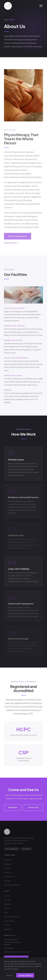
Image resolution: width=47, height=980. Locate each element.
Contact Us (33, 807)
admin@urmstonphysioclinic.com (17, 952)
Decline (9, 975)
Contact (7, 925)
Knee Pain (8, 872)
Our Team (8, 900)
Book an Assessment (18, 237)
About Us (8, 904)
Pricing (7, 908)
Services (7, 896)
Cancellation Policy (12, 917)
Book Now (13, 807)
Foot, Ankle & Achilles (12, 885)
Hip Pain (7, 881)
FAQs (6, 913)
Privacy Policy (9, 921)
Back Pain (8, 860)
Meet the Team (10, 244)
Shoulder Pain (9, 877)
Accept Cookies (25, 975)
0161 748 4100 (9, 948)
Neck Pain (8, 864)
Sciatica (7, 868)
